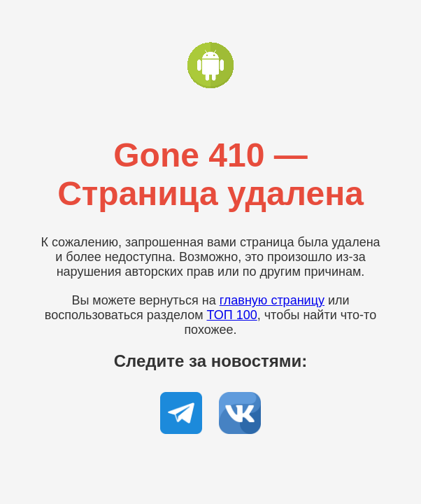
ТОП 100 (232, 315)
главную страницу (272, 300)
